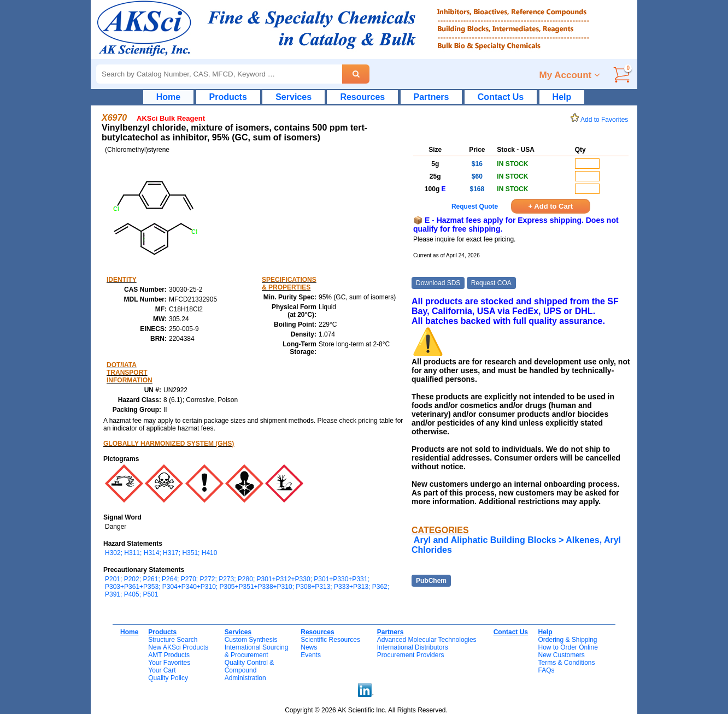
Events (311, 655)
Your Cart (162, 670)
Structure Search (173, 640)
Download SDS (438, 283)
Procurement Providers (411, 655)
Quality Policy (168, 678)
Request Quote (475, 206)
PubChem (431, 581)
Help (562, 97)
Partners (431, 97)
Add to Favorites (601, 120)
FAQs (546, 670)
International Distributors (413, 647)
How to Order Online (568, 647)
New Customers (561, 655)
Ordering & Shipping (567, 640)
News (309, 647)
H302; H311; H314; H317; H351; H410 (161, 553)
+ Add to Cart (551, 206)
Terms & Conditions (566, 663)
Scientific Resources (330, 640)
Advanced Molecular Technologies (427, 640)
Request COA (491, 283)
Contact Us (501, 97)
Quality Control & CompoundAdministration (249, 670)
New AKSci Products (178, 647)
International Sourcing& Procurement (257, 651)
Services (293, 97)
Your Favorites (169, 663)
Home (168, 97)
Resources (362, 97)
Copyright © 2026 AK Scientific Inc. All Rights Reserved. (366, 710)
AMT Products (169, 655)
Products (228, 97)
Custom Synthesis (251, 640)
